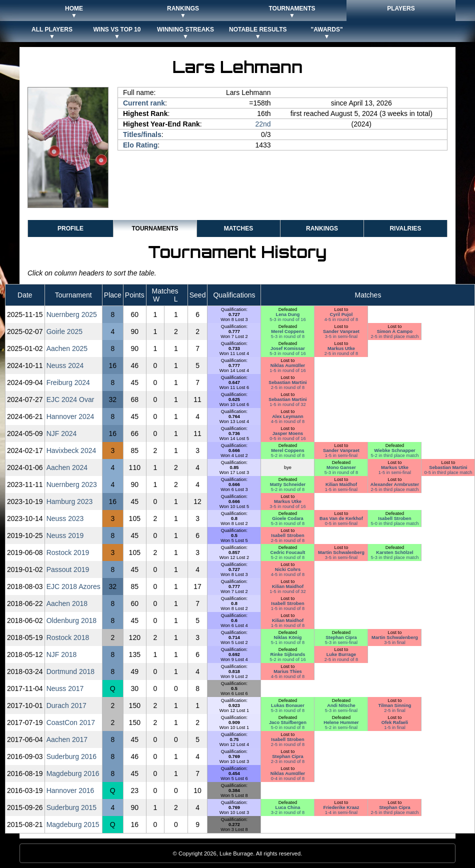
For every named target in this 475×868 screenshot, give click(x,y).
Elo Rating (140, 145)
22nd (263, 124)
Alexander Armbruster (395, 484)
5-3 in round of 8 (288, 336)
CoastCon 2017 (71, 722)
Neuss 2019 (65, 535)
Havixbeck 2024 (71, 450)
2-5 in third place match (394, 336)
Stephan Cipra (341, 637)
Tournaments (155, 228)
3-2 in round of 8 (288, 812)
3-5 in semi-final (341, 336)
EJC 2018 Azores (73, 586)
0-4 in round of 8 (288, 778)
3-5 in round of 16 (287, 506)
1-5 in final (395, 727)
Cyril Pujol (341, 314)
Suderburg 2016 (71, 756)
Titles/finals (142, 134)
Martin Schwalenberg (341, 552)
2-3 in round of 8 (288, 761)
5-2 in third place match (394, 455)
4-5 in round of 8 (341, 319)
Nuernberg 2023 (72, 484)
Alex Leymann (288, 416)
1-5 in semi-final (341, 455)
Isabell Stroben (394, 518)
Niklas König (287, 637)
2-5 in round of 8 (341, 353)
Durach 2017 (66, 705)
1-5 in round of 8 (288, 608)
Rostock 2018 (68, 637)
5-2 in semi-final (341, 727)
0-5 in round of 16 (287, 438)
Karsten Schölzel (394, 552)
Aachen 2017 (67, 739)
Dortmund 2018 (71, 671)
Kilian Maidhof (341, 484)
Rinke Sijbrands (288, 654)
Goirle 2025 (64, 331)
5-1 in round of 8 (288, 642)
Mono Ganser (341, 467)
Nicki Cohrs (288, 569)
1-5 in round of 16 (287, 370)
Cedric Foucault (288, 552)
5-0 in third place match (394, 523)
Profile (70, 228)
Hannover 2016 (70, 790)
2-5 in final (395, 710)
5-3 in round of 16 (287, 319)
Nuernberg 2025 (72, 314)
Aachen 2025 (67, 348)
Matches (238, 228)
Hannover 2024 (70, 416)
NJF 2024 (62, 433)
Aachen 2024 (67, 467)
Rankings (322, 228)
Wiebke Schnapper (395, 450)
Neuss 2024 (65, 365)
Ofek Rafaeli (395, 722)
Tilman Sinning (394, 705)
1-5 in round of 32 (287, 404)
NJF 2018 (62, 654)
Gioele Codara (288, 518)
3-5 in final (395, 642)
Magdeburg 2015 (73, 824)
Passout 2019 (68, 569)
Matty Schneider (288, 484)
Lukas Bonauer (288, 705)
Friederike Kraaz (341, 807)
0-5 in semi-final (341, 523)
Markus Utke (341, 348)
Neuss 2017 (65, 688)
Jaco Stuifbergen (288, 722)
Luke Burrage (341, 654)
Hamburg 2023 (70, 501)
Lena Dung (288, 314)
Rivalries (405, 228)
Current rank (144, 103)
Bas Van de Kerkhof (341, 518)
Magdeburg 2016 (73, 773)
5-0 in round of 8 (288, 727)
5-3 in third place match (394, 557)
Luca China (288, 807)
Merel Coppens (287, 331)
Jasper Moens (288, 433)
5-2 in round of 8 (288, 455)
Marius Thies (287, 671)
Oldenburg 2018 (71, 620)
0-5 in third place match (448, 472)
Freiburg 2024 (68, 382)
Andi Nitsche (341, 705)
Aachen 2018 (67, 603)
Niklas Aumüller (288, 365)
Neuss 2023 (65, 518)
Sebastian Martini (287, 382)
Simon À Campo (395, 331)
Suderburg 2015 (71, 807)
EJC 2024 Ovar (70, 399)
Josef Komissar (288, 348)
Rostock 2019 (68, 552)
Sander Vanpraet (341, 331)
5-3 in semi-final (341, 642)
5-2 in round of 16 (287, 659)
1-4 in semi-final (341, 812)
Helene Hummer (341, 722)
